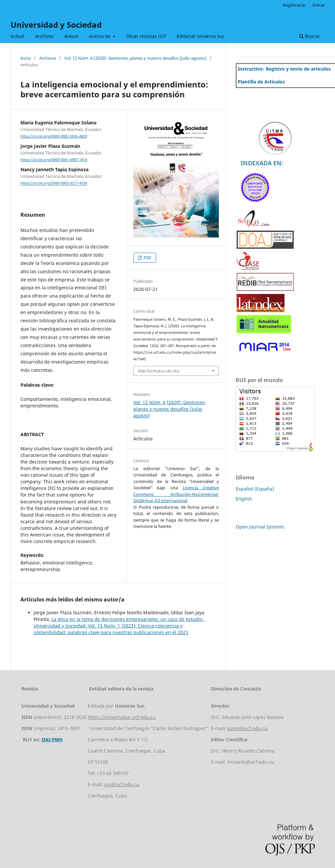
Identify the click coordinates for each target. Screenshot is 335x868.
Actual (17, 36)
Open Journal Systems (260, 527)
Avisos (71, 36)
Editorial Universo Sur (201, 36)
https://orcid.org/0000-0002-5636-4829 (54, 136)
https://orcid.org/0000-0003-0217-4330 (54, 183)
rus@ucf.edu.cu (122, 784)
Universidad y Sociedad (56, 25)
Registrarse (294, 5)
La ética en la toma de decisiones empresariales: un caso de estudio (128, 619)
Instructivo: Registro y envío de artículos (284, 69)
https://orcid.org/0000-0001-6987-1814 (54, 160)
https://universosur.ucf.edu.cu (122, 717)
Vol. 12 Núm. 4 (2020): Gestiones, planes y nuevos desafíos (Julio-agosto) (135, 58)
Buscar (310, 36)
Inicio (26, 58)
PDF (147, 258)
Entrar (319, 5)
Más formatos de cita (159, 371)
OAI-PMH (52, 739)
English (244, 499)
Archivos (44, 36)
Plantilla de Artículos (261, 82)
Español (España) (255, 489)
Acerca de (100, 36)
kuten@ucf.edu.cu (248, 728)
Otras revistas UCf (146, 36)
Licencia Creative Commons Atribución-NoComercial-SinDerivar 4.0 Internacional (176, 494)
